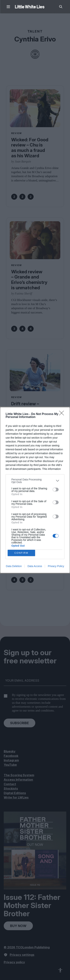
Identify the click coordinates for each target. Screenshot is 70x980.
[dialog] (35, 490)
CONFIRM (21, 553)
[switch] (56, 490)
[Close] (63, 414)
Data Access (35, 566)
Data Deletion (14, 566)
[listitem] (35, 481)
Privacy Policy (56, 566)
